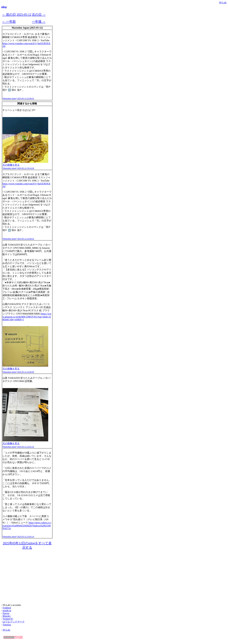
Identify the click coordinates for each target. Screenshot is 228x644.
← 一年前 (9, 21)
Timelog (7, 625)
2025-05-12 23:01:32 (26, 447)
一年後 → (39, 21)
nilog (4, 7)
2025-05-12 (24, 14)
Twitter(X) (8, 619)
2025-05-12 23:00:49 (26, 372)
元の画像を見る (11, 165)
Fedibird (7, 608)
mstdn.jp (7, 611)
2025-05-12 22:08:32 (26, 98)
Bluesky (7, 616)
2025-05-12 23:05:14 (26, 536)
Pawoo (6, 613)
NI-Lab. (223, 3)
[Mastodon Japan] (10, 98)
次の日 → (39, 14)
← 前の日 (9, 14)
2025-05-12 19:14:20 (26, 168)
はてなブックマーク (14, 622)
